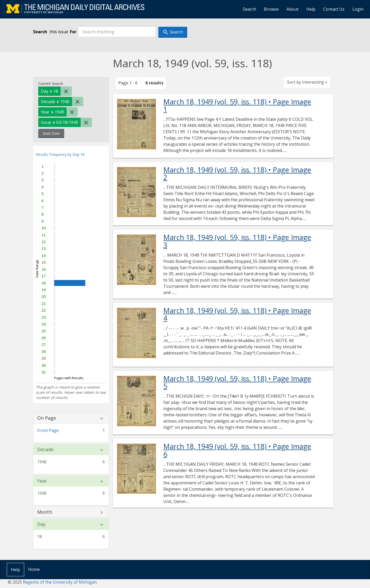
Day (41, 524)
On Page (47, 418)
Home (34, 569)
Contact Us (334, 9)
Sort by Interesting (307, 82)
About (293, 9)
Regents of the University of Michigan (60, 582)
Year (42, 481)
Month (45, 512)
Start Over (51, 133)
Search (249, 9)
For (73, 32)
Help (311, 9)
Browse (271, 9)
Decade (45, 450)
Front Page (48, 430)
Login (358, 9)
